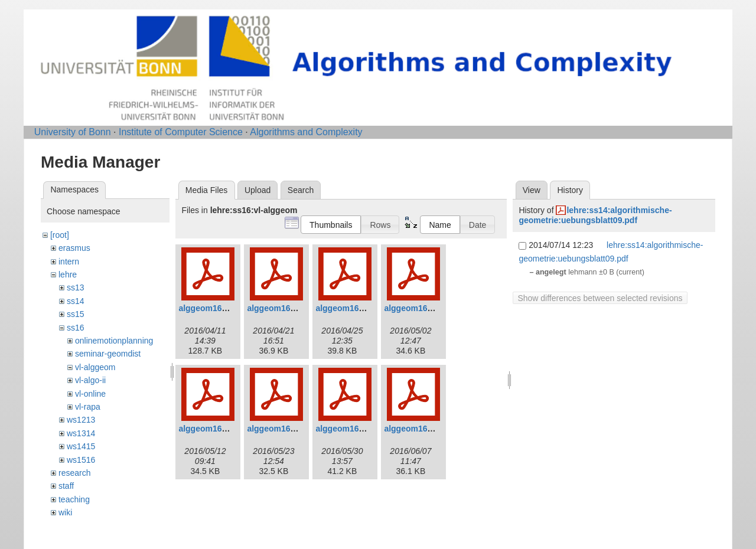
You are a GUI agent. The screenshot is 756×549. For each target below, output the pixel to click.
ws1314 (81, 433)
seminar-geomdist (108, 354)
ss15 (76, 314)
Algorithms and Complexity (306, 132)
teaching (74, 499)
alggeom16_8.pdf (418, 429)
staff (66, 486)
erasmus (74, 248)
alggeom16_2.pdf (281, 308)
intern (69, 262)
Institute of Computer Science (181, 132)
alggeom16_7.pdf (349, 429)
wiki (65, 512)
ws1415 (81, 446)
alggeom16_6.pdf (281, 429)
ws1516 (81, 460)
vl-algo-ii (90, 380)
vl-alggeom (95, 367)
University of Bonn (73, 132)
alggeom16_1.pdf (212, 308)
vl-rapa (88, 407)
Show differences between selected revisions (600, 298)
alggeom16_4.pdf (418, 308)
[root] (60, 235)
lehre (68, 274)
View (532, 190)
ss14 (76, 301)
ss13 (76, 287)
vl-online (90, 394)
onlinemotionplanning (114, 341)
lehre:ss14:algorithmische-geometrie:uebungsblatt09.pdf (595, 215)
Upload (258, 190)
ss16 (76, 328)
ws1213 (81, 420)
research (74, 473)
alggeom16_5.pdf (212, 429)
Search (301, 190)
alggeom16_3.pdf (349, 308)
